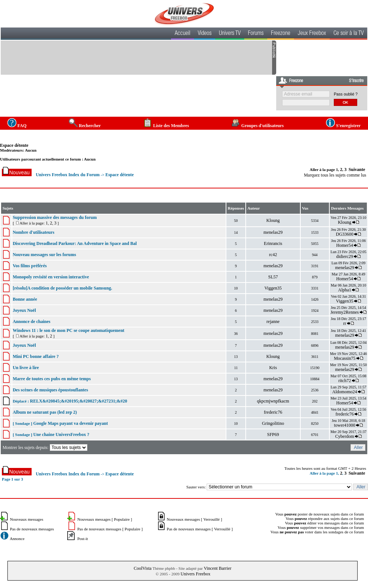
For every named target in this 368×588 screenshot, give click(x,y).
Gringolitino (273, 423)
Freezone (281, 34)
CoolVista (143, 568)
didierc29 (344, 256)
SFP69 (273, 434)
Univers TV (230, 34)
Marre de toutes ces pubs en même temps (52, 379)
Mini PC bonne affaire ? (36, 356)
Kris (273, 368)
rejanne (273, 322)
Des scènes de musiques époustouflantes (50, 390)
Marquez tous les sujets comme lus (335, 175)
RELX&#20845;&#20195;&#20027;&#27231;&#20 (79, 401)
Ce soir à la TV (348, 34)
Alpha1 (344, 290)
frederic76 (273, 412)
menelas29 (273, 232)
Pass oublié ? (346, 94)
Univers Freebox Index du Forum (68, 175)
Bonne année (25, 299)
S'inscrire (356, 81)
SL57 (273, 277)
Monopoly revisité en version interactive (51, 277)
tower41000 (344, 425)
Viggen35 (273, 288)
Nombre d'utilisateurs (33, 232)
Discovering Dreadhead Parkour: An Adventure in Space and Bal (75, 243)
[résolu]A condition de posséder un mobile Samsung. (62, 288)
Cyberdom (345, 436)
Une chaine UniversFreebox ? (61, 434)
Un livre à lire (26, 368)
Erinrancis (273, 243)
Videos (205, 34)
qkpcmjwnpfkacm (273, 401)
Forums (256, 34)
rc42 (273, 255)
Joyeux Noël (24, 310)
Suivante (357, 169)
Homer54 (344, 245)
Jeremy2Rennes (345, 312)
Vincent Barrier (217, 568)
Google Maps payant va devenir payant (70, 423)
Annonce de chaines (31, 322)
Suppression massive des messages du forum (55, 217)
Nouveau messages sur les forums (44, 255)
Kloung (273, 220)
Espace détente (14, 145)
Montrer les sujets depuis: (46, 448)
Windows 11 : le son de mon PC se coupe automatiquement (68, 330)
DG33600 (344, 234)
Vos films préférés (30, 266)
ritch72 (345, 381)
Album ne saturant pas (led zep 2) (45, 412)
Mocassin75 (345, 358)
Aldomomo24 (345, 392)
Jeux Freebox (312, 34)
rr (345, 323)
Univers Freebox (196, 574)
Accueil (183, 34)
